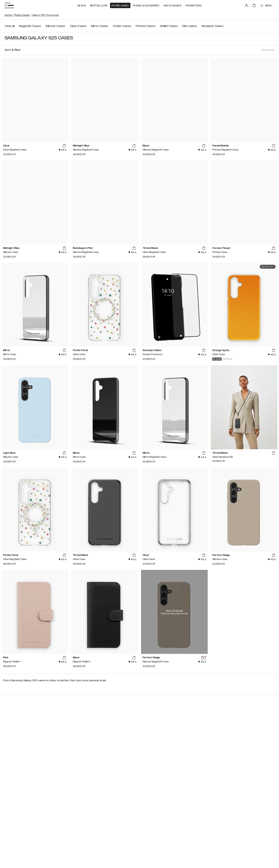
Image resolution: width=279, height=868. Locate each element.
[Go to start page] (9, 5)
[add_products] (64, 146)
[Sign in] (246, 5)
